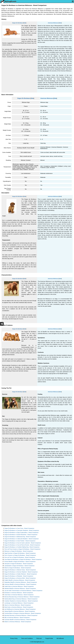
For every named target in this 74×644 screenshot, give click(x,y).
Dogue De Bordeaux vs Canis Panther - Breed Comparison (20, 541)
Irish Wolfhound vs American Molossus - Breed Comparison (20, 609)
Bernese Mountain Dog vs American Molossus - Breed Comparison (22, 597)
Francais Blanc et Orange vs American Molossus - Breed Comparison (23, 613)
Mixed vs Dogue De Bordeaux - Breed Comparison (18, 568)
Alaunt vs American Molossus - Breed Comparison (18, 605)
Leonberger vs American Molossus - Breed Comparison (19, 603)
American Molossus (53, 23)
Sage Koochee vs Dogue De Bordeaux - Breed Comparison (20, 553)
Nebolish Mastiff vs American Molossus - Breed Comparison (20, 589)
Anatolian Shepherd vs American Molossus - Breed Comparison (21, 601)
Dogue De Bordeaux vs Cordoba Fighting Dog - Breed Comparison (22, 547)
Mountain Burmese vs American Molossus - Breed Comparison (21, 615)
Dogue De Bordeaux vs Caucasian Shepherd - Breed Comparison (22, 530)
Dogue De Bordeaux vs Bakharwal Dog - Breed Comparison (20, 537)
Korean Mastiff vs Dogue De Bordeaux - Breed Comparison (20, 562)
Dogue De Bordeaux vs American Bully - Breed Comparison (20, 578)
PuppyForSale (49, 638)
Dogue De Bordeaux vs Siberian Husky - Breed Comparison (20, 570)
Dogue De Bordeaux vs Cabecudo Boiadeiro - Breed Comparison (22, 539)
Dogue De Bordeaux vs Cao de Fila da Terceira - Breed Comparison (22, 545)
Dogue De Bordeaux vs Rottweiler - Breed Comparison (19, 576)
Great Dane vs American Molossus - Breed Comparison (19, 595)
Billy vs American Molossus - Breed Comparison (17, 618)
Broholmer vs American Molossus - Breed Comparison (19, 593)
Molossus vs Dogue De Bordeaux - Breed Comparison (19, 551)
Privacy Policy (14, 638)
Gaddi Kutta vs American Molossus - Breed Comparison (19, 586)
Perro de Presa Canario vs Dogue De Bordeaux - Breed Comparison (22, 549)
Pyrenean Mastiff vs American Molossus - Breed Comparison (20, 620)
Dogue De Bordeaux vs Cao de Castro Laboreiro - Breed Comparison (23, 543)
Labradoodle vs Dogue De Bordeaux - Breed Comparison (19, 566)
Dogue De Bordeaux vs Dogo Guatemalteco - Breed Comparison (21, 533)
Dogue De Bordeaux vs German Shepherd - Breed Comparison (21, 572)
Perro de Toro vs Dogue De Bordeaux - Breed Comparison (20, 557)
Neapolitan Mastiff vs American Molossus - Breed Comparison (21, 582)
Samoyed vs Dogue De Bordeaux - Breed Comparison (19, 564)
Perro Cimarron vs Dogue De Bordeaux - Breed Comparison (20, 555)
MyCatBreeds (60, 638)
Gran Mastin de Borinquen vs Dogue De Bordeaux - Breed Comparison (23, 559)
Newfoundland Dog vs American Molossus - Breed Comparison (21, 599)
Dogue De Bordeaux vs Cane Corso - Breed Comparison (19, 528)
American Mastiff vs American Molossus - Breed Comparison (20, 584)
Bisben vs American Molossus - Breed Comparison (18, 622)
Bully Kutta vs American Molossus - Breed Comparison (19, 607)
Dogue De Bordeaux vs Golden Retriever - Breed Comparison (21, 574)
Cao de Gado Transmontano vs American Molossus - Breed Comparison (23, 591)
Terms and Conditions (27, 638)
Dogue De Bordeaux (18, 23)
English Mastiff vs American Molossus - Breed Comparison (20, 580)
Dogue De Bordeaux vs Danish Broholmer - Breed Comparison (21, 535)
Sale (25, 23)
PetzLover (39, 638)
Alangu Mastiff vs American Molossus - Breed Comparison (20, 611)
